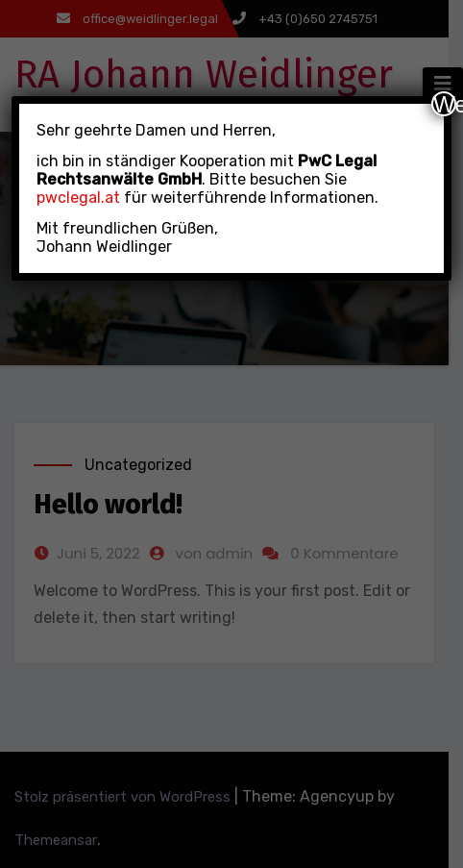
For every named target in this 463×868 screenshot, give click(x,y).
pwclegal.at (78, 198)
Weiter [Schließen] (445, 104)
